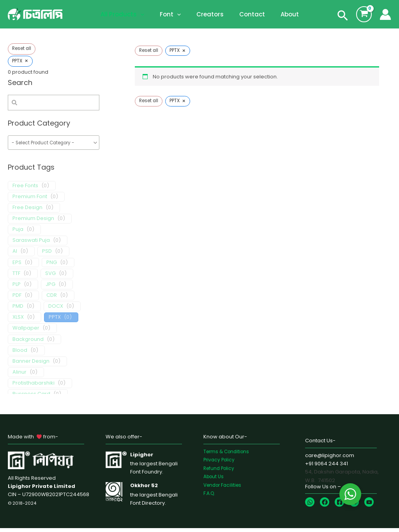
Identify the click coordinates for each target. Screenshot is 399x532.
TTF (16, 277)
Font (174, 14)
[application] (148, 14)
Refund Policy (220, 472)
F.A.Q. (210, 497)
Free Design (27, 211)
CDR (52, 299)
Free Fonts (25, 189)
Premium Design (33, 222)
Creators (210, 14)
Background (28, 343)
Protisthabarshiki (34, 387)
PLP (17, 288)
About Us (215, 480)
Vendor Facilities (224, 489)
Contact (248, 14)
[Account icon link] (385, 14)
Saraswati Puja (31, 244)
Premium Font (30, 200)
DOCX (56, 310)
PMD (18, 310)
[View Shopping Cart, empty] (364, 14)
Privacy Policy (221, 463)
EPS (17, 266)
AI (15, 255)
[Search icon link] (343, 17)
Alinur (19, 376)
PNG (52, 266)
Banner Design (31, 365)
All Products (130, 14)
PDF (17, 299)
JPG (50, 288)
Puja (18, 233)
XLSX (18, 321)
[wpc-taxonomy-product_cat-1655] (54, 145)
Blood (20, 354)
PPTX (55, 321)
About (282, 14)
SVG (50, 277)
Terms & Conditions (228, 455)
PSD (47, 255)
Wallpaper (26, 332)
